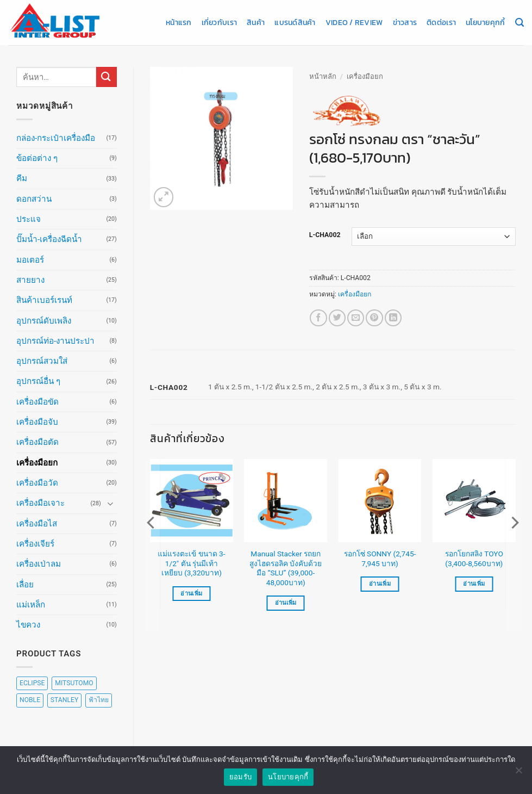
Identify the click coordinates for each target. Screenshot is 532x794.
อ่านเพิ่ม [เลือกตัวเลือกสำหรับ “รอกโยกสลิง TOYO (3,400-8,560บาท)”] (474, 584)
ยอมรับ (240, 777)
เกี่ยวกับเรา (219, 22)
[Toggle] (110, 503)
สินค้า (256, 22)
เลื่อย (25, 585)
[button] (164, 197)
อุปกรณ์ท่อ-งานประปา (55, 341)
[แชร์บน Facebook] (318, 318)
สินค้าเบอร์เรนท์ (44, 300)
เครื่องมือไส (37, 524)
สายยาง (30, 280)
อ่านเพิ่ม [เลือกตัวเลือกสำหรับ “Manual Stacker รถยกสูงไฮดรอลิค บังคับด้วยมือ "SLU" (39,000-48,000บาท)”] (286, 603)
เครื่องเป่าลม (39, 564)
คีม (22, 178)
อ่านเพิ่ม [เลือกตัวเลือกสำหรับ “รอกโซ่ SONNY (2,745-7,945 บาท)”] (380, 584)
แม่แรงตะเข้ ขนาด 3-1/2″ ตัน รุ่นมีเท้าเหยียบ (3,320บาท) (191, 563)
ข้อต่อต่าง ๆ (37, 158)
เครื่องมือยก (37, 463)
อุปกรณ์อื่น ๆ (38, 381)
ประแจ (29, 219)
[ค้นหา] (520, 23)
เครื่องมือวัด (37, 483)
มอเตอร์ (30, 260)
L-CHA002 (325, 235)
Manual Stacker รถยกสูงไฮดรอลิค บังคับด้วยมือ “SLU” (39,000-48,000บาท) (286, 568)
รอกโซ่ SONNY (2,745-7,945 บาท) (380, 559)
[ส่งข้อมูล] (107, 77)
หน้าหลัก (323, 76)
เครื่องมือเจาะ (40, 503)
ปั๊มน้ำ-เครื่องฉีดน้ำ (49, 239)
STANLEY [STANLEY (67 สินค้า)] (64, 700)
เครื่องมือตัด (37, 442)
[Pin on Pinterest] (374, 318)
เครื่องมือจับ (37, 422)
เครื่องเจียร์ (35, 544)
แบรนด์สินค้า (295, 22)
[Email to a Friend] (356, 318)
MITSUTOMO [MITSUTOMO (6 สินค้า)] (74, 683)
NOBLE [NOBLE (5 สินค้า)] (30, 700)
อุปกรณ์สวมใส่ (42, 361)
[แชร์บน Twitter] (337, 318)
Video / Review (354, 22)
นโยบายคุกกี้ (485, 22)
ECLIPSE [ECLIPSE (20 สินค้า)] (32, 683)
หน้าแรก (179, 22)
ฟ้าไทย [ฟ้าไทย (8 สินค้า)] (99, 700)
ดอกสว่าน (34, 199)
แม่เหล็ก (31, 605)
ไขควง (28, 625)
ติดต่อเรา (441, 22)
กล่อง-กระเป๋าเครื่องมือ (56, 138)
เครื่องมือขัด (37, 402)
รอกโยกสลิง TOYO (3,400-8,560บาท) (474, 559)
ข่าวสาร (405, 22)
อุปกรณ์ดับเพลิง (44, 321)
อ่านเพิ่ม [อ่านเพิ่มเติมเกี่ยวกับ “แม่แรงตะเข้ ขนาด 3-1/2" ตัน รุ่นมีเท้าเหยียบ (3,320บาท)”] (191, 594)
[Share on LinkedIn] (393, 318)
